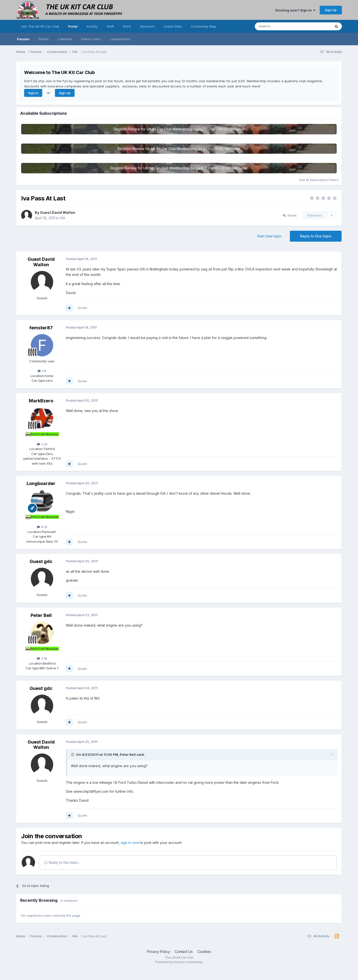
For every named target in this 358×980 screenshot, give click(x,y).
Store (127, 26)
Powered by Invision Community (179, 962)
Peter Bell (41, 615)
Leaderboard (120, 39)
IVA (63, 218)
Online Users (91, 39)
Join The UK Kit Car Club (40, 26)
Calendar (65, 39)
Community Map (203, 26)
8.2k (42, 527)
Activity (92, 26)
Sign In (33, 93)
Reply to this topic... (62, 862)
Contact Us (184, 952)
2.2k (42, 444)
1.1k (42, 371)
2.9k (42, 658)
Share (290, 215)
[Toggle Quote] (73, 754)
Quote (82, 308)
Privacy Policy (158, 952)
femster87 (41, 328)
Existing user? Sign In (295, 10)
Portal (73, 29)
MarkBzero (41, 401)
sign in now (130, 843)
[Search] (280, 26)
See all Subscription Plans (319, 180)
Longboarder (41, 483)
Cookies (204, 952)
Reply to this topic (316, 236)
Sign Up (331, 10)
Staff (110, 26)
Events (44, 39)
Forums (23, 39)
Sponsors (147, 26)
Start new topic (269, 236)
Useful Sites (173, 26)
